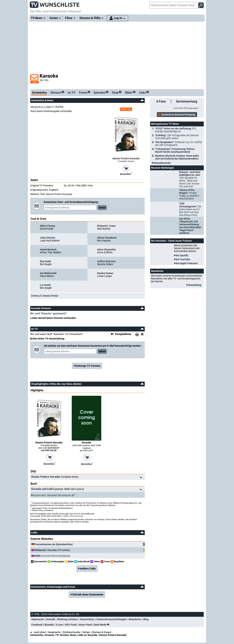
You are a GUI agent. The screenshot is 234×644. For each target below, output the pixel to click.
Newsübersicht (162, 163)
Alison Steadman (107, 238)
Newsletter (135, 619)
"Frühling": (177, 137)
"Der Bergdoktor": (178, 144)
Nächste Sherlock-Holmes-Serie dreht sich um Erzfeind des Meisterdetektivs (177, 157)
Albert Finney (47, 226)
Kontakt (51, 619)
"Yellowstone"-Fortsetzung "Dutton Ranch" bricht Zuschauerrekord (175, 150)
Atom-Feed (85, 625)
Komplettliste (123, 334)
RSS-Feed (71, 625)
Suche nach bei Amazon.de (54, 495)
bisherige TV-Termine (88, 366)
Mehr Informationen (73, 516)
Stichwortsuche (71, 632)
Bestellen (126, 174)
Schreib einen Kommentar (88, 595)
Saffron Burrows (106, 261)
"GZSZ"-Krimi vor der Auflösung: (176, 130)
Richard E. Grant (106, 226)
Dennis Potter (51, 296)
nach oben (38, 632)
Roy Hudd (45, 261)
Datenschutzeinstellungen (111, 619)
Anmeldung (195, 285)
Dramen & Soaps (102, 632)
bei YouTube (183, 259)
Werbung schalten (68, 619)
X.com (59, 625)
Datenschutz (87, 619)
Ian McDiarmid (48, 273)
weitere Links (88, 569)
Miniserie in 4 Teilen (41, 107)
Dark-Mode (103, 625)
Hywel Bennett (48, 249)
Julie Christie (47, 238)
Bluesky (49, 625)
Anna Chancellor (107, 249)
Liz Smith (45, 285)
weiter (102, 208)
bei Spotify (182, 255)
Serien (86, 632)
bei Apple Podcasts (187, 263)
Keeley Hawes (105, 273)
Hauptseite (54, 632)
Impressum (38, 619)
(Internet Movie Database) (53, 556)
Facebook (37, 625)
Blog (146, 619)
